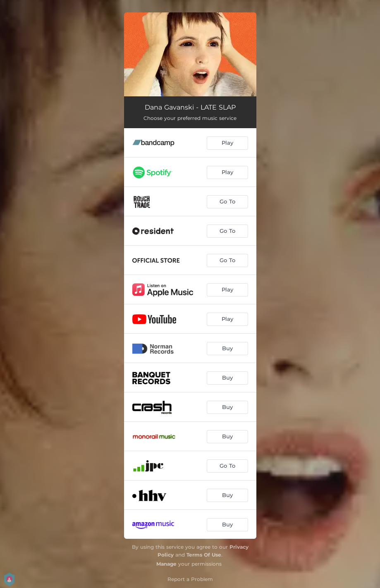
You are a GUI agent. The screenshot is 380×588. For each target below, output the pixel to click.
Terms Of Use (204, 555)
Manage (166, 564)
